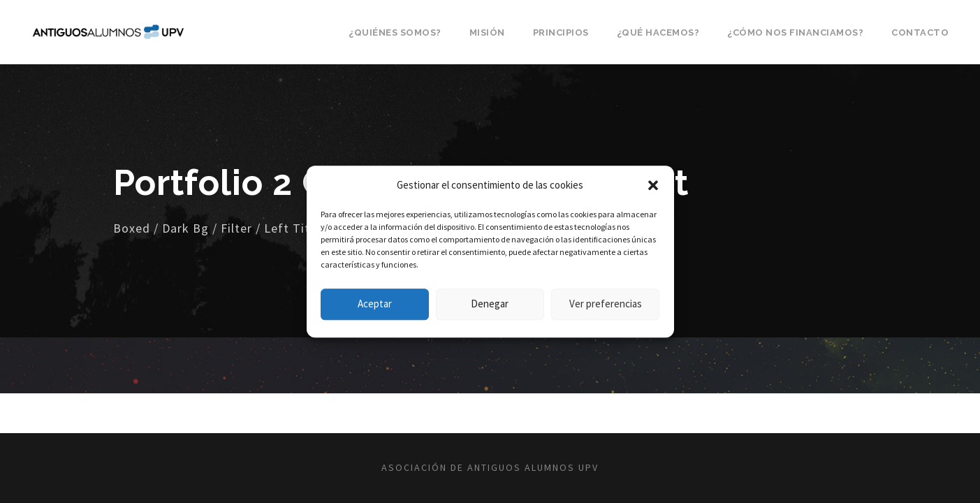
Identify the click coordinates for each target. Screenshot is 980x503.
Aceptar (375, 304)
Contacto (920, 32)
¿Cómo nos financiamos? (795, 32)
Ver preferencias (606, 304)
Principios (561, 32)
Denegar (490, 304)
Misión (487, 32)
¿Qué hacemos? (658, 32)
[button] (653, 185)
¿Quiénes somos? (395, 32)
